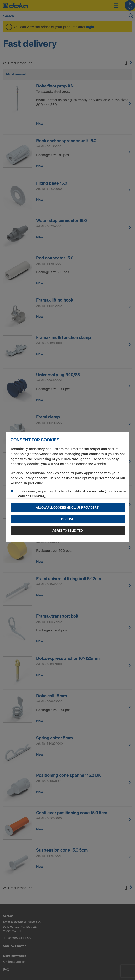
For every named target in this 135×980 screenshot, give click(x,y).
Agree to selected (68, 530)
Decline (68, 519)
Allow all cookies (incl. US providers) (68, 507)
